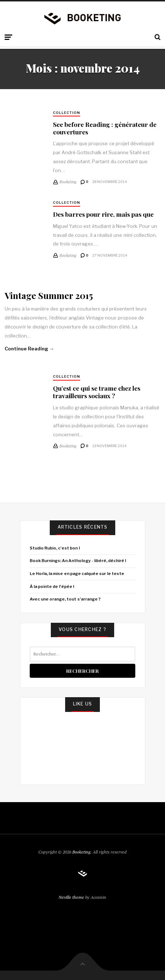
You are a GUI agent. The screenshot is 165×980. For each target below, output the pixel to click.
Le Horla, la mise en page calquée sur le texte (77, 574)
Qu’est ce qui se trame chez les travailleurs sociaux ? (97, 392)
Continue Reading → (29, 349)
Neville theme (71, 897)
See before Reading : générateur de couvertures (105, 128)
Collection (67, 113)
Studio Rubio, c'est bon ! (55, 548)
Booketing (81, 852)
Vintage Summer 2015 (49, 295)
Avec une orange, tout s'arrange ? (65, 599)
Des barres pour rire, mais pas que (103, 214)
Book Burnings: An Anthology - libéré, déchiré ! (78, 561)
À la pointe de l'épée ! (52, 586)
